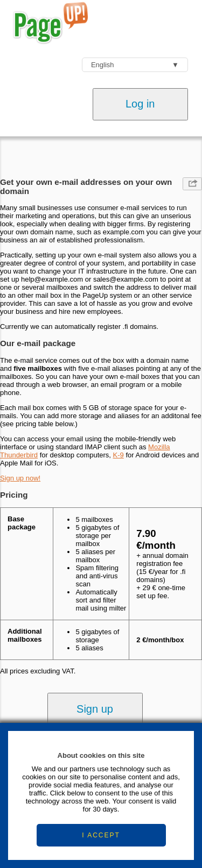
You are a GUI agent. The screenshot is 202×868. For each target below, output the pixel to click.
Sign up (95, 709)
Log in (140, 104)
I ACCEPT (101, 835)
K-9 (119, 455)
